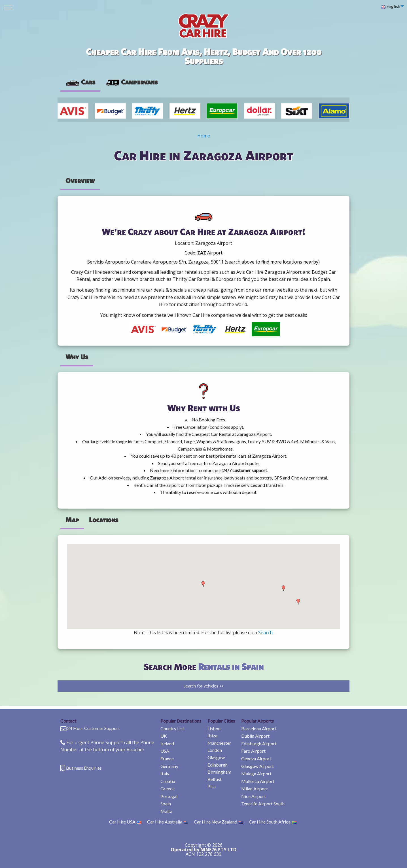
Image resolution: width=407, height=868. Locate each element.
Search (265, 633)
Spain (166, 804)
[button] (203, 584)
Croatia (168, 781)
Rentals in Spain (231, 666)
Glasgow (216, 757)
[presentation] (132, 82)
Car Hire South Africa (273, 822)
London (215, 750)
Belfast (215, 779)
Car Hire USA (125, 822)
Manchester (219, 743)
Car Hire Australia (168, 822)
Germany (169, 766)
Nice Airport (254, 796)
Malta (166, 811)
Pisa (212, 786)
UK (164, 736)
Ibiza (212, 736)
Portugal (169, 796)
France (167, 758)
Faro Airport (253, 751)
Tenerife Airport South (263, 804)
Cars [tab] (80, 82)
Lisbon (214, 728)
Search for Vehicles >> (204, 686)
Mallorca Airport (258, 781)
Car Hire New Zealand (219, 822)
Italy (165, 773)
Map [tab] (72, 520)
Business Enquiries (84, 768)
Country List (172, 728)
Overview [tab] (80, 181)
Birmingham (219, 772)
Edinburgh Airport (259, 743)
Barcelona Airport (259, 728)
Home (204, 136)
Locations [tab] (104, 520)
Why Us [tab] (77, 357)
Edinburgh (218, 765)
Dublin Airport (255, 736)
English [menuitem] (391, 6)
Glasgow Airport (257, 766)
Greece (168, 789)
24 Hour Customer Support (94, 728)
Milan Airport (255, 789)
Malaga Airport (256, 773)
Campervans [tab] (132, 82)
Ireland (167, 743)
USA (165, 751)
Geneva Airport (256, 758)
